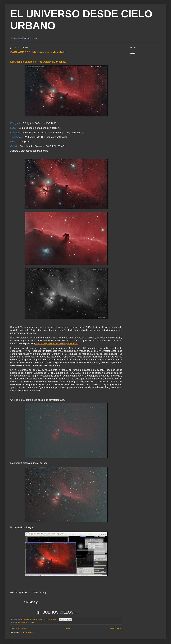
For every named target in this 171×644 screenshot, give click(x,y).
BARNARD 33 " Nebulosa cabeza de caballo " (39, 52)
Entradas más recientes (19, 629)
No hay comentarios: (50, 619)
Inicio (68, 629)
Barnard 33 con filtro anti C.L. (27, 623)
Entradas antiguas (115, 629)
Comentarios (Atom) (27, 632)
